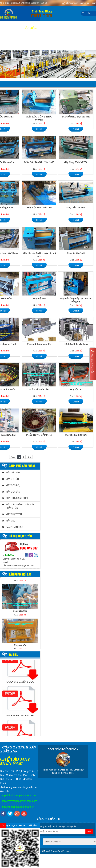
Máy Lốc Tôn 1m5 (76, 208)
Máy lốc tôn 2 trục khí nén (76, 117)
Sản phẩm (30, 28)
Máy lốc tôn (76, 389)
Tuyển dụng (84, 28)
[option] (20, 601)
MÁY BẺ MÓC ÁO (39, 389)
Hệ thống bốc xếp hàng (76, 344)
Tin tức (6, 42)
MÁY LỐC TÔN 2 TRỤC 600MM (39, 118)
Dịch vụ (45, 28)
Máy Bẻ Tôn (39, 299)
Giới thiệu (15, 28)
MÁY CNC (11, 521)
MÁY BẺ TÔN (12, 479)
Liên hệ (19, 42)
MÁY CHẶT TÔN (14, 514)
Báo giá (58, 28)
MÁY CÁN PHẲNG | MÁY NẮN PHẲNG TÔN (20, 506)
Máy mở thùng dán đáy (39, 344)
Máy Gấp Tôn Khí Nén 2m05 (39, 162)
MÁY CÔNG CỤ (13, 485)
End (29, 457)
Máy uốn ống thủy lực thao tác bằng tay (76, 300)
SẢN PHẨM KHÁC (14, 527)
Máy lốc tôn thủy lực (76, 435)
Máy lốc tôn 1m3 (76, 253)
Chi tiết (39, 129)
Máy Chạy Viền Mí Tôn (76, 162)
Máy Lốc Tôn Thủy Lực (39, 208)
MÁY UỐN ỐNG (13, 492)
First (13, 457)
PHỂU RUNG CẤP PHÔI (39, 435)
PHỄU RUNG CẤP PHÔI (17, 498)
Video (70, 28)
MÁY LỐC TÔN (13, 473)
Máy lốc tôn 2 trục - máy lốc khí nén (39, 255)
